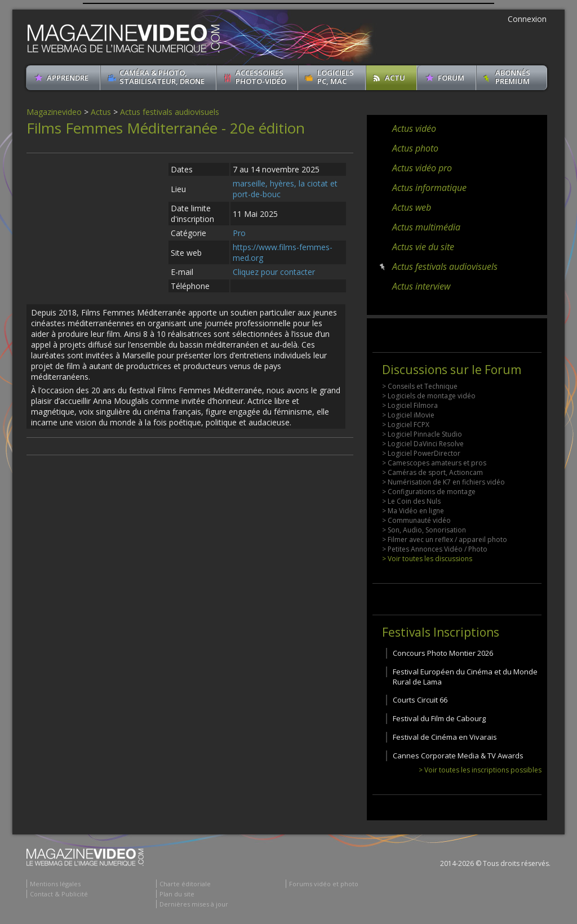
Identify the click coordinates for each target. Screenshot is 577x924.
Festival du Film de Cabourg (439, 718)
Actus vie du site (423, 247)
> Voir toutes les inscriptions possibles (480, 770)
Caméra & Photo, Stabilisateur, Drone (162, 77)
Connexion (527, 19)
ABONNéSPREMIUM (513, 77)
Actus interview (421, 286)
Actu (395, 78)
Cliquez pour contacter (274, 272)
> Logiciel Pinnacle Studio (422, 434)
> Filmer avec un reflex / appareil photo (445, 539)
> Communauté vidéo (416, 520)
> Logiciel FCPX (406, 425)
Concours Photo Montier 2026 (443, 653)
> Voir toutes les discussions (427, 559)
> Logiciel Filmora (410, 405)
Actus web (412, 207)
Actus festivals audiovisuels (170, 112)
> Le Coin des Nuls (411, 501)
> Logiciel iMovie (408, 415)
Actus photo (415, 148)
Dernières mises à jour (194, 904)
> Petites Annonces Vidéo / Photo (435, 549)
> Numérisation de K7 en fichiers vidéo (443, 482)
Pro (239, 233)
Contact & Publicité (59, 894)
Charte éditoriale (185, 884)
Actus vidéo (414, 128)
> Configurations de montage (429, 492)
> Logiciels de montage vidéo (429, 396)
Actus (101, 112)
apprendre (68, 78)
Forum (451, 78)
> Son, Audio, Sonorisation (424, 530)
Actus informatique (429, 188)
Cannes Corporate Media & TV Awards (458, 756)
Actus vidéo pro (422, 168)
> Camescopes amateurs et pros (434, 463)
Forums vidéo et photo (324, 884)
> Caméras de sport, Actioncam (432, 472)
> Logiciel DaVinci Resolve (423, 444)
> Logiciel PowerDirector (421, 453)
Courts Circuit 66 (420, 700)
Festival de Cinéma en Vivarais (445, 737)
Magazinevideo (54, 112)
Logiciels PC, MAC (336, 77)
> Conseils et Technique (420, 386)
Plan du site (177, 894)
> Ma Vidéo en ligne (413, 511)
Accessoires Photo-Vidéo (261, 77)
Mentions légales (55, 884)
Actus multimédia (426, 227)
